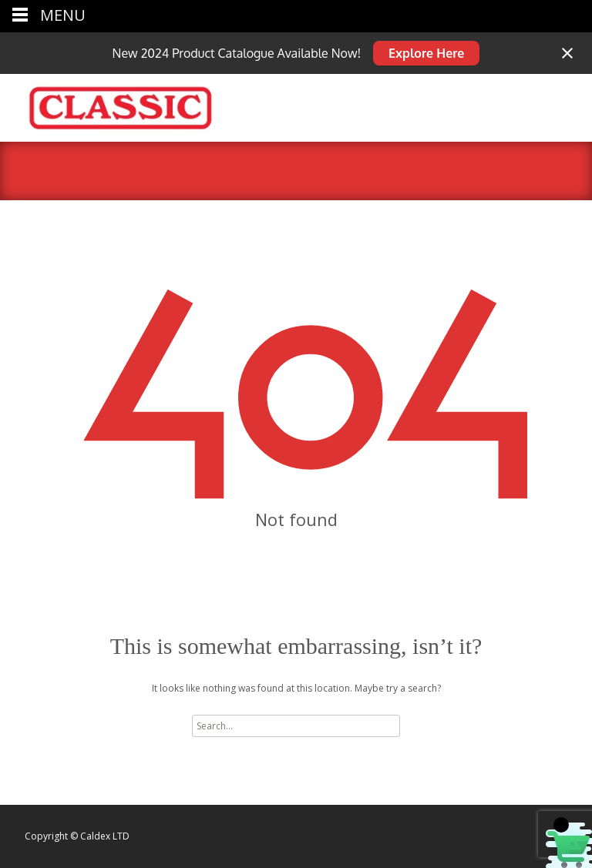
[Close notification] (567, 53)
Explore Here (426, 53)
